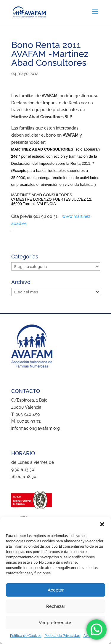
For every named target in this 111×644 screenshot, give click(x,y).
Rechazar (56, 606)
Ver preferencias (55, 623)
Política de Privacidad (62, 636)
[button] (102, 524)
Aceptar (56, 590)
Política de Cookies (26, 636)
